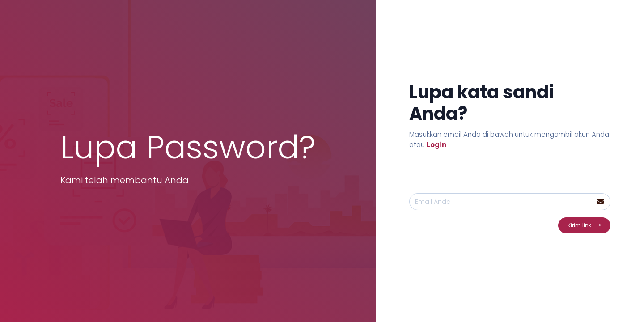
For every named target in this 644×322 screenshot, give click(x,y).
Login (437, 145)
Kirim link (584, 225)
